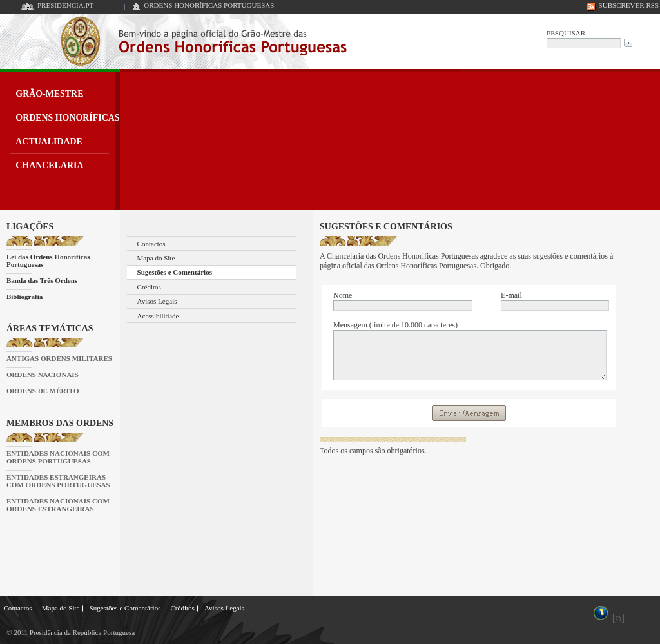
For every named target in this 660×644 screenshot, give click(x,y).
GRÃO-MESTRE (49, 94)
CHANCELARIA (49, 165)
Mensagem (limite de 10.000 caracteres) (395, 325)
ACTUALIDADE (49, 141)
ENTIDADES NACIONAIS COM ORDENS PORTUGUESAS (58, 457)
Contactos (151, 244)
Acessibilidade (158, 316)
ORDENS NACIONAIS (43, 375)
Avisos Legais (157, 301)
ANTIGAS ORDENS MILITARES (59, 358)
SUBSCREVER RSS (629, 5)
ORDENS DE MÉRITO (43, 391)
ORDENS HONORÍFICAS (67, 118)
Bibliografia (24, 297)
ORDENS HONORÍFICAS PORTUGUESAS (209, 5)
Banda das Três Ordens (42, 280)
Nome (343, 295)
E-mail (511, 295)
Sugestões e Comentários (175, 272)
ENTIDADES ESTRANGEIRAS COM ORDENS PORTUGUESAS (58, 481)
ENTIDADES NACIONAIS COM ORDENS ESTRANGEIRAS (58, 505)
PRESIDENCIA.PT (65, 5)
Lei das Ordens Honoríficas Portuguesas (48, 260)
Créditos (149, 287)
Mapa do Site (156, 258)
